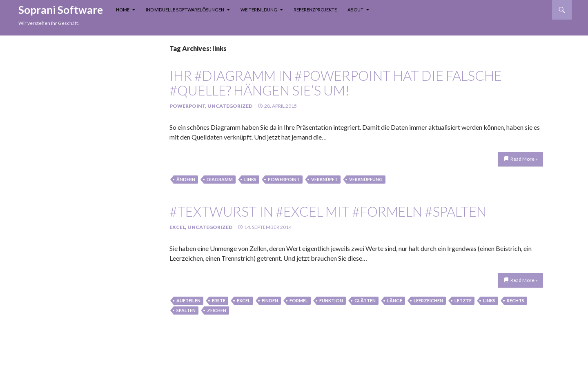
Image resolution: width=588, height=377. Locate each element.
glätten (365, 300)
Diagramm (220, 179)
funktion (331, 300)
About (355, 10)
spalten (186, 310)
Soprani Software (61, 10)
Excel (177, 227)
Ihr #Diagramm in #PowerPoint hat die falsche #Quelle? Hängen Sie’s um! (336, 83)
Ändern (186, 179)
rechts (516, 300)
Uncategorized (230, 106)
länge (395, 300)
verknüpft (324, 179)
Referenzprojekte (315, 10)
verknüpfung (366, 179)
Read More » (524, 159)
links (250, 179)
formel (299, 300)
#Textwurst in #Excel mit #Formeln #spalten (328, 211)
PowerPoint (187, 106)
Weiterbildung (259, 10)
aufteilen (188, 300)
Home (123, 10)
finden (270, 300)
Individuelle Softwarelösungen (185, 10)
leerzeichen (428, 300)
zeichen (217, 310)
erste (219, 300)
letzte (463, 300)
